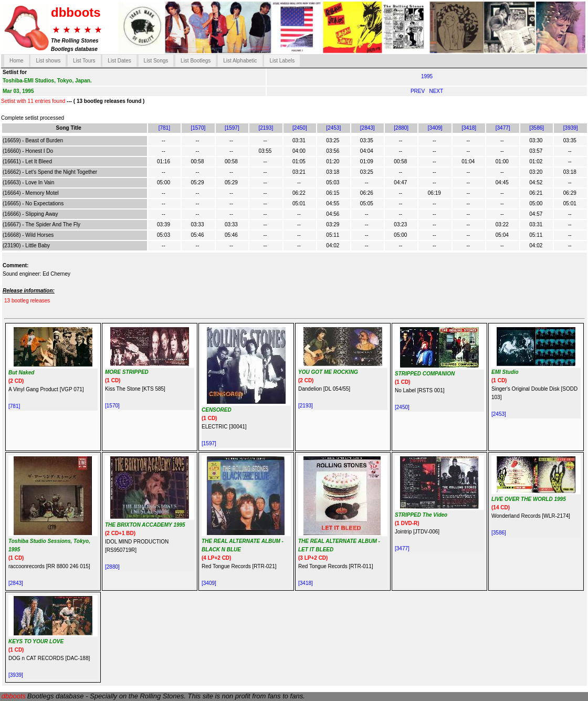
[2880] (401, 128)
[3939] (571, 128)
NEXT (436, 91)
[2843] (367, 128)
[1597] (232, 128)
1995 (427, 76)
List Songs (156, 61)
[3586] (537, 128)
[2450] (300, 128)
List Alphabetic (240, 61)
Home (17, 61)
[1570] (198, 128)
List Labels (282, 61)
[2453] (333, 128)
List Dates (119, 61)
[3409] (435, 128)
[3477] (503, 128)
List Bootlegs (196, 61)
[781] (164, 128)
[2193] (266, 128)
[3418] (469, 128)
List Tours (84, 61)
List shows (48, 61)
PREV (418, 91)
